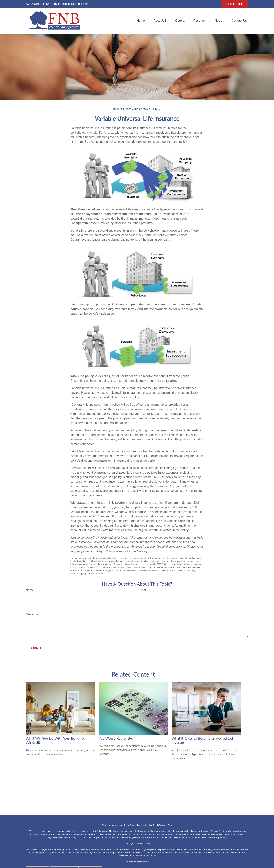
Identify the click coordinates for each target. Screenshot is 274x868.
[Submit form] (35, 648)
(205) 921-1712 (37, 4)
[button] (141, 21)
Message (32, 614)
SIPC (70, 853)
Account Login (235, 4)
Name (30, 590)
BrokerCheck (167, 825)
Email (143, 590)
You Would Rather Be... (116, 738)
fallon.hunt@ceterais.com (71, 4)
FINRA (64, 853)
